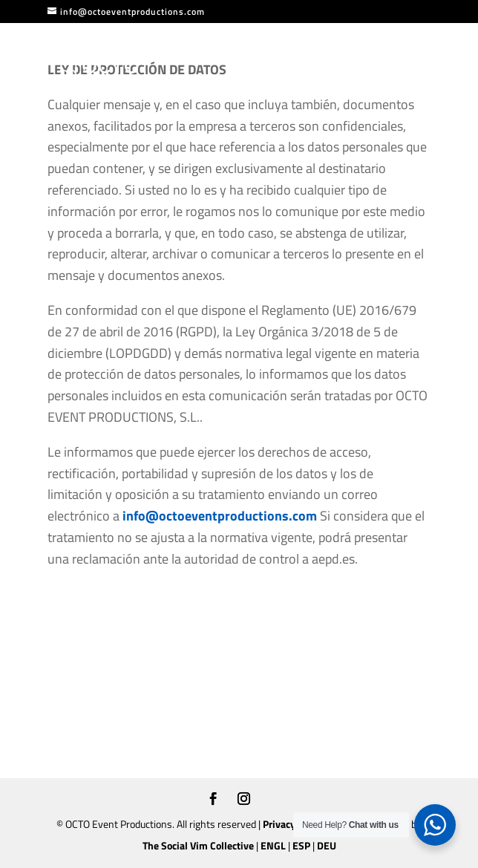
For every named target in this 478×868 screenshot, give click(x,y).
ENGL (273, 845)
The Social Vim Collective (198, 845)
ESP (301, 845)
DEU (327, 845)
